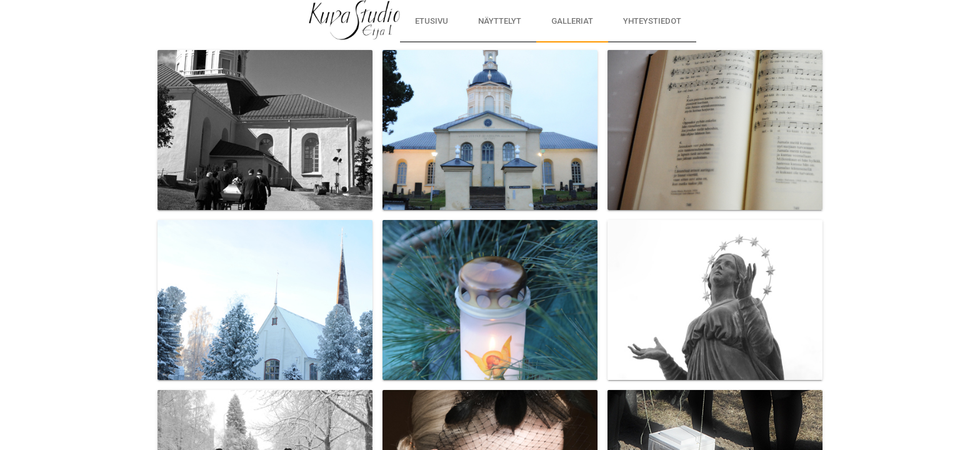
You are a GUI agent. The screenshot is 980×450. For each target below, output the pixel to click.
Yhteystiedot (652, 21)
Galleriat (572, 21)
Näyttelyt (500, 21)
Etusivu (432, 21)
